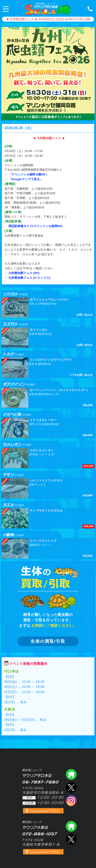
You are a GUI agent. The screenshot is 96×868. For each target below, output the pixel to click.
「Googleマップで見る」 (25, 179)
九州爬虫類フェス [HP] (24, 273)
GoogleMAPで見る (45, 811)
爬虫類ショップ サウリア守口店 (71, 774)
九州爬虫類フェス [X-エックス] (29, 278)
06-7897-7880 (89, 9)
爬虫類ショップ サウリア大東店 (71, 826)
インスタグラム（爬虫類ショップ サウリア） (71, 801)
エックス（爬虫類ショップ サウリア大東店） (71, 839)
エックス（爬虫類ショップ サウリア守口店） (71, 787)
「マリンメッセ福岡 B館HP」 (28, 174)
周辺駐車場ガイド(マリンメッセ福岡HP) (35, 226)
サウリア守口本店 (46, 5)
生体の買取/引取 (48, 641)
